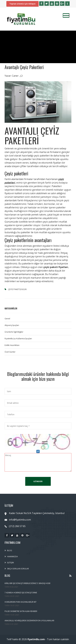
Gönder (38, 481)
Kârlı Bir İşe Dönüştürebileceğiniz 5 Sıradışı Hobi (27, 583)
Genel (7, 319)
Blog (10, 550)
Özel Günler (10, 352)
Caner (16, 76)
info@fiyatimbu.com (18, 520)
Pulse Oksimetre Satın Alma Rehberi (21, 611)
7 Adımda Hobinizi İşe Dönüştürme (21, 593)
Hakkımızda (12, 557)
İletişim (10, 563)
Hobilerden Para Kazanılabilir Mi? (20, 602)
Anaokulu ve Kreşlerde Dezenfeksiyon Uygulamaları (29, 621)
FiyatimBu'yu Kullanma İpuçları (18, 338)
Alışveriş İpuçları (12, 325)
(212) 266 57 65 (15, 526)
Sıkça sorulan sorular (18, 569)
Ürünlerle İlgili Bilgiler (14, 332)
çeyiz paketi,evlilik (17, 289)
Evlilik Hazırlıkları (12, 345)
